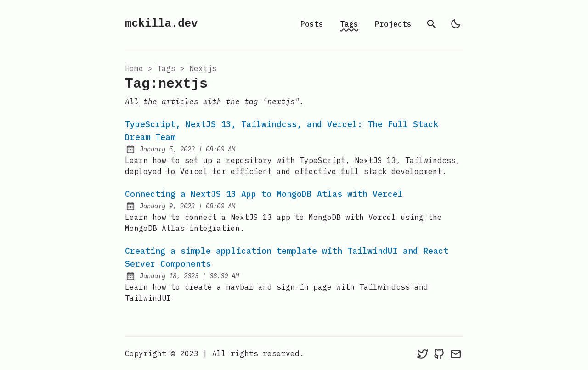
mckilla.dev (161, 24)
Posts (312, 24)
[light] (456, 24)
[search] (432, 24)
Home (134, 68)
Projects (393, 24)
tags (166, 68)
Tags (349, 24)
